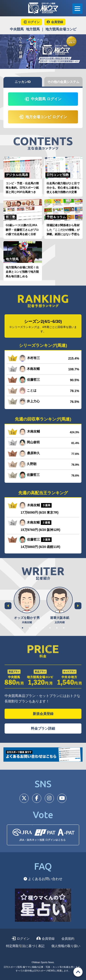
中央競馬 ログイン (43, 99)
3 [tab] (36, 628)
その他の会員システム (63, 82)
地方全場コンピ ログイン (43, 117)
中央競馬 (17, 29)
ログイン (21, 939)
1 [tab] (22, 628)
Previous (8, 606)
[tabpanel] (27, 606)
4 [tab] (43, 628)
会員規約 (68, 939)
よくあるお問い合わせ (43, 879)
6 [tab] (57, 628)
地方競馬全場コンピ (61, 29)
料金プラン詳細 (43, 728)
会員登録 (46, 939)
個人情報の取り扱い (66, 946)
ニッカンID (23, 82)
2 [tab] (29, 628)
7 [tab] (64, 628)
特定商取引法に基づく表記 (25, 946)
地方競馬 (33, 29)
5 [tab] (50, 628)
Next (78, 606)
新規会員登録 (43, 714)
